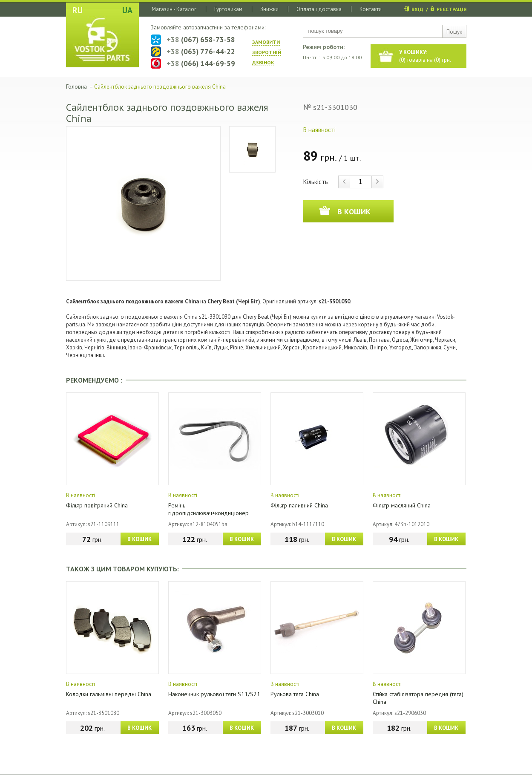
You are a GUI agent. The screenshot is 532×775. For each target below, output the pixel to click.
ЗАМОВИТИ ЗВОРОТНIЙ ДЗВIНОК (267, 52)
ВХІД (417, 9)
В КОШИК (139, 539)
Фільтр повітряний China (97, 505)
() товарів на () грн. (425, 56)
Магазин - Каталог (174, 9)
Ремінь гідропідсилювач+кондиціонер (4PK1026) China (208, 513)
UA (127, 10)
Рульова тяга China (295, 694)
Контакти (371, 9)
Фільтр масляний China (402, 505)
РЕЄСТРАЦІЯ (451, 9)
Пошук (454, 32)
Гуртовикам (228, 9)
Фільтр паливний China (299, 505)
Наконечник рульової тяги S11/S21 (214, 694)
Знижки (269, 9)
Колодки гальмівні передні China (109, 694)
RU (78, 10)
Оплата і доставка (319, 9)
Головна (76, 87)
